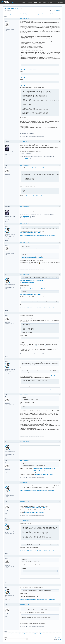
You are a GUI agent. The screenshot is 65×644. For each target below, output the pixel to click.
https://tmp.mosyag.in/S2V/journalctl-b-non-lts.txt (35, 512)
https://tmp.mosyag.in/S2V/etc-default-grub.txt (45, 346)
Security (50, 2)
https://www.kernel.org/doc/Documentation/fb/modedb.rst (32, 289)
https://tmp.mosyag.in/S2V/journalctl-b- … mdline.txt (36, 508)
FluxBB (59, 639)
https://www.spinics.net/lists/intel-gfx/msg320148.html (32, 280)
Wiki (40, 2)
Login (21, 8)
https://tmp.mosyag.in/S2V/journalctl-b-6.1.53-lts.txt (44, 468)
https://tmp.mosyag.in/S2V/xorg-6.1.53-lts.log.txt (34, 471)
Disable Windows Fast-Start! (43, 236)
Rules (9, 8)
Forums (35, 2)
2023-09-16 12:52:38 (24, 165)
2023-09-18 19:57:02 (24, 359)
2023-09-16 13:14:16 (24, 206)
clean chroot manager (26, 160)
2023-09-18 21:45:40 (24, 556)
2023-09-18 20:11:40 (24, 394)
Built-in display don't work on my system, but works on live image (37, 14)
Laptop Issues (13, 14)
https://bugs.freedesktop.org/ (28, 283)
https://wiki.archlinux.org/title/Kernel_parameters (31, 232)
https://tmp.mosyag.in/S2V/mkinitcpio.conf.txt (33, 196)
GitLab (45, 2)
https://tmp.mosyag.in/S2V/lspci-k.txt (40, 168)
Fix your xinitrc (52, 236)
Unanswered (58, 10)
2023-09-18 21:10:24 (24, 501)
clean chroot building (24, 159)
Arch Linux (8, 2)
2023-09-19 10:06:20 (24, 604)
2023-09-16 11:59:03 (24, 141)
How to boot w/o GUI (32, 236)
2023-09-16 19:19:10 (24, 274)
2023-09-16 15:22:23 (24, 224)
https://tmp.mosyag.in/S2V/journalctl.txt (29, 69)
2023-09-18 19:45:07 (24, 313)
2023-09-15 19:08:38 (24, 19)
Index (5, 8)
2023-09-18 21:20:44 (24, 521)
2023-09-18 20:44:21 (24, 482)
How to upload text (24, 236)
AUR (55, 2)
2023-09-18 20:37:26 (24, 460)
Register (17, 8)
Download (61, 2)
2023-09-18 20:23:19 (24, 441)
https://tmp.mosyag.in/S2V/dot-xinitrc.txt (44, 474)
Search (12, 8)
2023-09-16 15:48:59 (24, 243)
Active (54, 10)
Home (24, 2)
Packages (29, 2)
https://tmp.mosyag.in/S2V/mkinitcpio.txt (29, 85)
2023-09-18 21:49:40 (24, 585)
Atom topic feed (58, 638)
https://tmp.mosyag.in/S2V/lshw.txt (28, 77)
